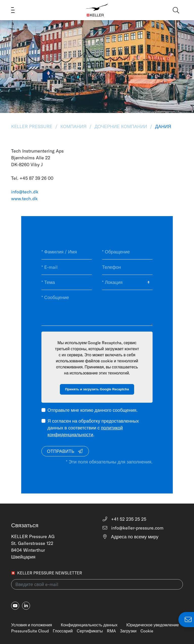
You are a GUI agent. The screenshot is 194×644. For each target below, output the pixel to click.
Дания (162, 126)
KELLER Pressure (32, 126)
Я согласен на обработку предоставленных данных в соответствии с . (93, 428)
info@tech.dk (25, 192)
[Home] (97, 10)
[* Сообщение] (97, 308)
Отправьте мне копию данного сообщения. (93, 410)
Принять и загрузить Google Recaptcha (97, 389)
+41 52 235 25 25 (124, 519)
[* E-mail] (67, 267)
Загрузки (128, 631)
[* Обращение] (127, 252)
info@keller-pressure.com (133, 528)
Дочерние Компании (121, 126)
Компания (73, 126)
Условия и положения (32, 625)
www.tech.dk (24, 199)
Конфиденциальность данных (89, 625)
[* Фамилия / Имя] (67, 252)
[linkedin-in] (26, 606)
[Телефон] (127, 267)
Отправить (65, 451)
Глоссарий (63, 631)
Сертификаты (90, 631)
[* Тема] (67, 282)
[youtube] (15, 606)
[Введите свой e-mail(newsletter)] (97, 584)
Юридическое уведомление (153, 625)
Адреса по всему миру (130, 537)
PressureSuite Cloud (30, 631)
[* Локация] (127, 282)
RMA (111, 631)
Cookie (147, 631)
